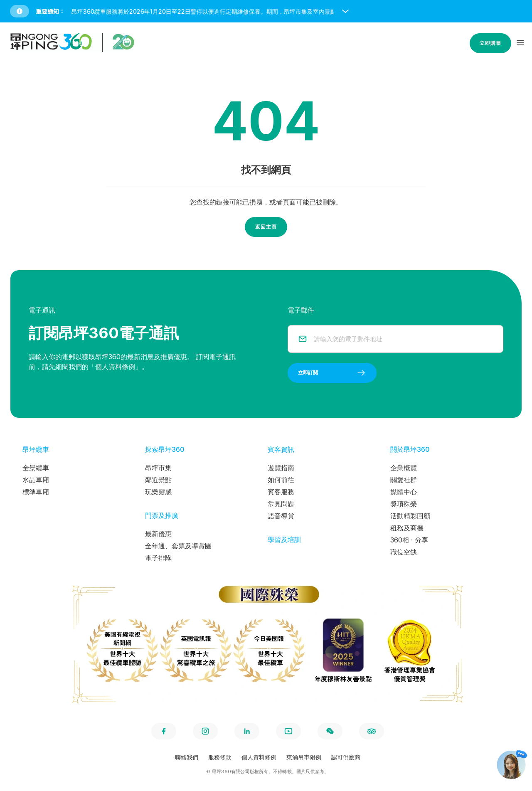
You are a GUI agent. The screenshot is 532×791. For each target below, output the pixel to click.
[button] (268, 11)
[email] (403, 339)
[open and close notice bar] (345, 11)
